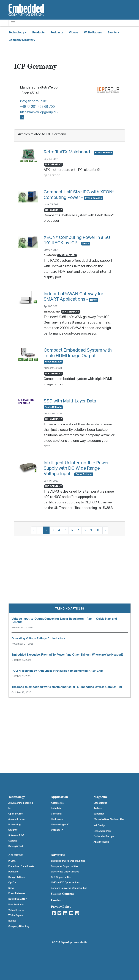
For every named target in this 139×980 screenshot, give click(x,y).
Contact (57, 900)
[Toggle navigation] (13, 23)
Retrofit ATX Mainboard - (78, 152)
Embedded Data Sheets (21, 866)
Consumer (57, 814)
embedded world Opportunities (68, 861)
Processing (14, 825)
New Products (16, 905)
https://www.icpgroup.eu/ (39, 112)
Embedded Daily (102, 831)
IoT (10, 808)
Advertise (58, 855)
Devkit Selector (17, 899)
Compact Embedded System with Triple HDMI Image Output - (78, 356)
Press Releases (17, 893)
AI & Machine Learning (21, 803)
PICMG (12, 861)
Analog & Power (17, 819)
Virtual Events (16, 910)
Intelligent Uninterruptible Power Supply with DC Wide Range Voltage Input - (76, 468)
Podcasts (57, 33)
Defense (57, 830)
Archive (98, 808)
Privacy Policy (61, 907)
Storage (13, 841)
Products (39, 33)
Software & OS (16, 835)
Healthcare (57, 819)
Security (13, 830)
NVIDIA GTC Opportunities (65, 883)
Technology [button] (18, 32)
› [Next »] (105, 530)
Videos (74, 33)
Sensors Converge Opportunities (69, 888)
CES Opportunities (61, 877)
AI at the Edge (101, 842)
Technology (17, 797)
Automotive (57, 803)
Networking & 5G (60, 825)
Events (12, 921)
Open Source (16, 814)
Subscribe (99, 814)
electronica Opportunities (65, 872)
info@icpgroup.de (33, 101)
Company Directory (22, 40)
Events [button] (113, 32)
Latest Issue (100, 803)
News (11, 888)
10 (98, 530)
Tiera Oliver (52, 312)
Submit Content (62, 894)
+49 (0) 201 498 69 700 (37, 107)
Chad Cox (50, 255)
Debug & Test (16, 846)
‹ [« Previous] (34, 530)
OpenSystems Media (74, 943)
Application (59, 797)
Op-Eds (12, 883)
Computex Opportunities (65, 866)
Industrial (56, 808)
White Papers (93, 33)
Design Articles (17, 877)
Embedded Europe (104, 836)
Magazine (101, 797)
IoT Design (100, 826)
